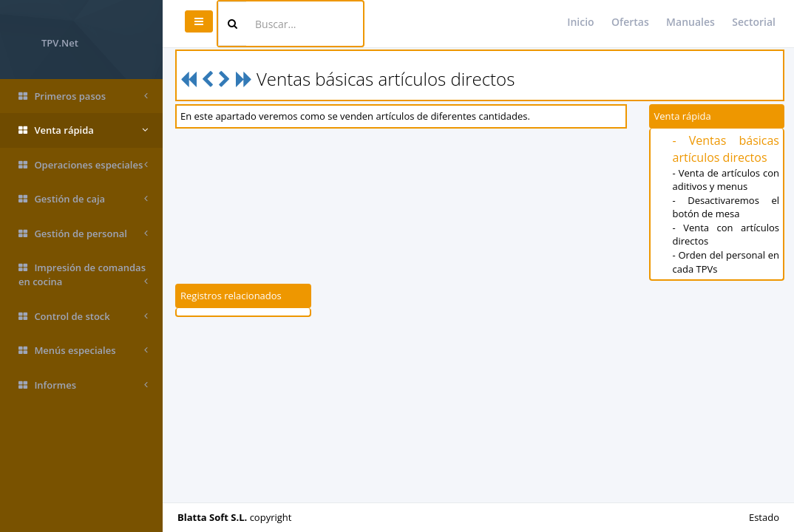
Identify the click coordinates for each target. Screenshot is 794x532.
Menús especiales (83, 351)
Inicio (580, 22)
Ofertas (630, 22)
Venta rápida (83, 130)
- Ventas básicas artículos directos (726, 149)
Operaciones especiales (83, 165)
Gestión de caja (83, 199)
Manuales (690, 22)
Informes (83, 385)
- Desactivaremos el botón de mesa (726, 207)
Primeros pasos (83, 96)
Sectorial (754, 22)
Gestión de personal (83, 234)
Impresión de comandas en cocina (83, 274)
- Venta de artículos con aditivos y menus (726, 180)
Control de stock (83, 317)
